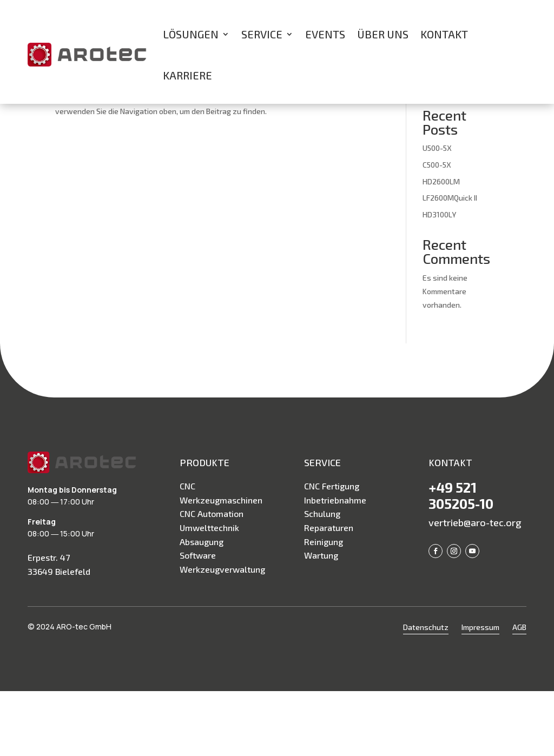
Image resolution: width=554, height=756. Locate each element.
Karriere (187, 75)
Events (325, 34)
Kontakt (444, 34)
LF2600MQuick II (450, 263)
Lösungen (191, 34)
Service (262, 34)
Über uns (383, 34)
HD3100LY (439, 279)
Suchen (480, 146)
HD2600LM (441, 246)
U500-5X (437, 213)
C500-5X (437, 230)
